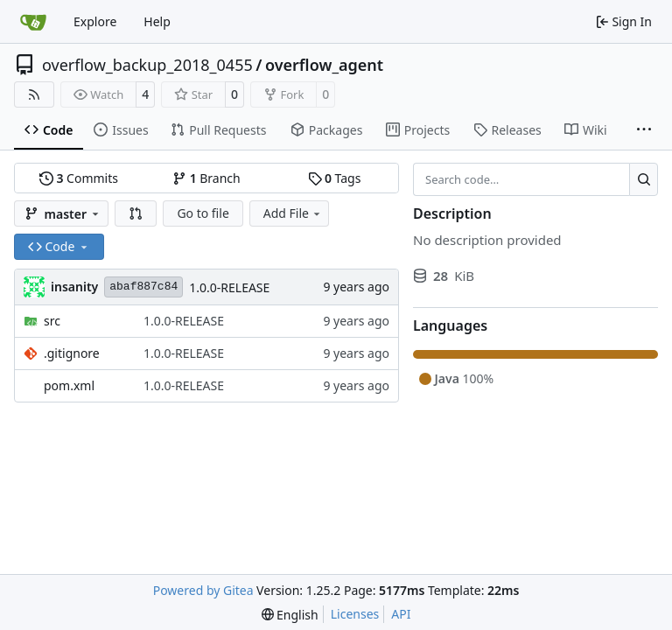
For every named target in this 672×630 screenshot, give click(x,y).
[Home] (33, 22)
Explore (95, 21)
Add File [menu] (293, 213)
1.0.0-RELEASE (229, 287)
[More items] (644, 130)
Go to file (203, 213)
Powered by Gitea (203, 590)
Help (157, 21)
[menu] (290, 615)
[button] (136, 213)
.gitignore (72, 353)
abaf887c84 (143, 287)
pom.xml (69, 385)
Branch (206, 178)
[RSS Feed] (34, 94)
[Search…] (644, 179)
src (52, 321)
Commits (79, 178)
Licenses (355, 614)
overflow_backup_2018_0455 (147, 65)
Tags (335, 178)
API (401, 614)
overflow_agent (324, 65)
